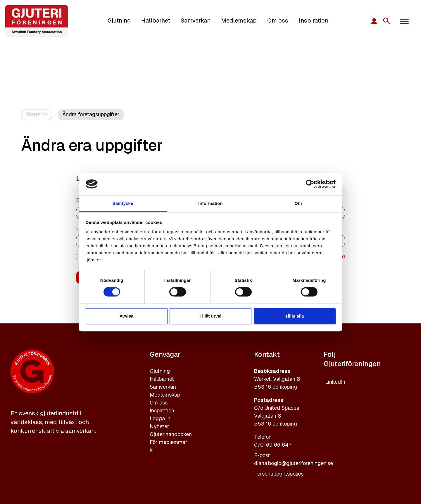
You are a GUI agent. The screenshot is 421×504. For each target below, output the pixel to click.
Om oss (278, 20)
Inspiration (314, 20)
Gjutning (119, 20)
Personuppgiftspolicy (279, 474)
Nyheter (159, 426)
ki (152, 450)
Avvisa (127, 316)
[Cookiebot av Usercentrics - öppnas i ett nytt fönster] (310, 184)
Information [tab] (210, 203)
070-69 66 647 (273, 445)
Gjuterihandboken (171, 434)
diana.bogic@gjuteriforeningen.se (294, 463)
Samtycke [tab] (123, 203)
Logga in (160, 418)
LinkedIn (335, 382)
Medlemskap (239, 20)
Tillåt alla (295, 316)
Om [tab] (298, 203)
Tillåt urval (211, 316)
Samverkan (196, 20)
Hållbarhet (156, 20)
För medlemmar (169, 442)
